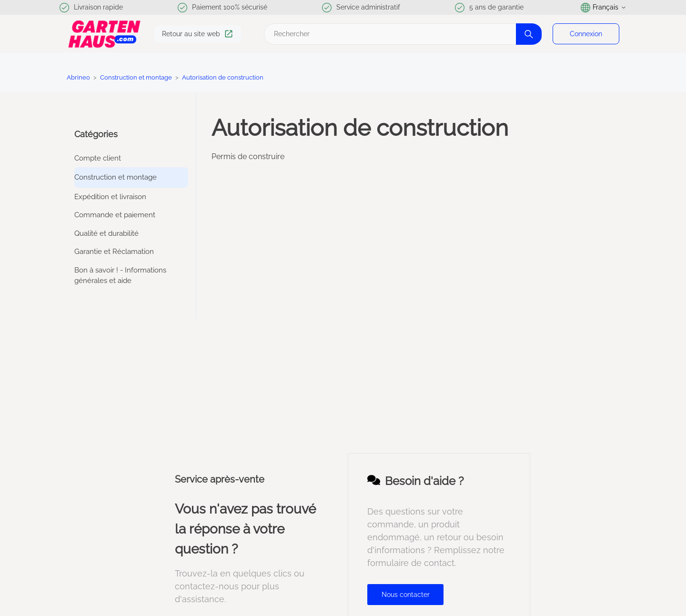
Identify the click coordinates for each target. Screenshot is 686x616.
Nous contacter (406, 595)
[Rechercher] (402, 34)
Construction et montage (136, 77)
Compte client (98, 158)
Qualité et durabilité (106, 233)
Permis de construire (248, 157)
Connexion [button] (586, 34)
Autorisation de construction (223, 77)
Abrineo (78, 77)
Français (604, 8)
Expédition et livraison (110, 197)
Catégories (96, 134)
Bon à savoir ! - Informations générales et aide (120, 276)
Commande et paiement (115, 215)
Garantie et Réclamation (114, 252)
